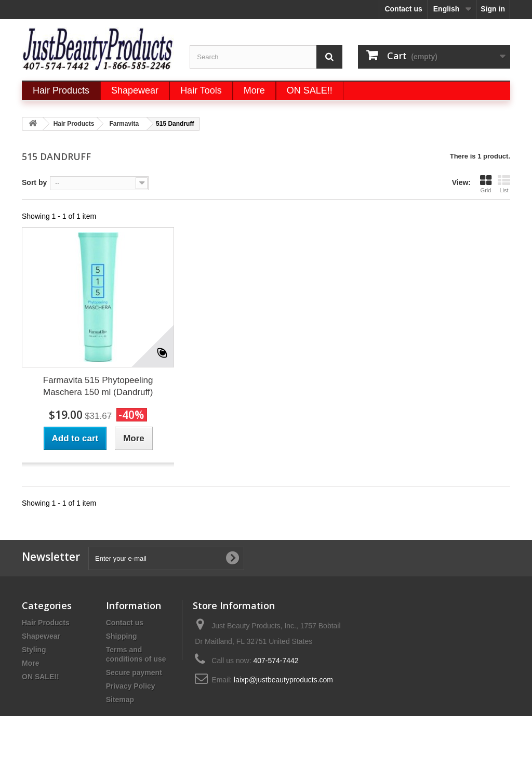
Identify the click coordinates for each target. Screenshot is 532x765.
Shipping (122, 636)
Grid (486, 184)
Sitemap (120, 700)
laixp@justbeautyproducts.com (283, 680)
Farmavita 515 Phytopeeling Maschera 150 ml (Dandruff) (98, 386)
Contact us (403, 9)
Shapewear (41, 636)
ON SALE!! (41, 677)
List (504, 184)
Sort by (34, 182)
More (30, 663)
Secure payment (134, 672)
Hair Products (46, 623)
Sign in (493, 9)
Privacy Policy (131, 686)
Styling (34, 650)
